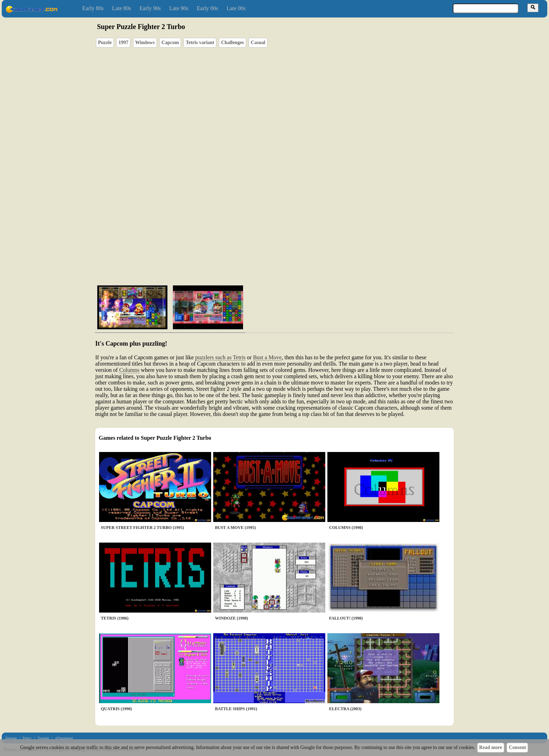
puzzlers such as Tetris (220, 357)
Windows (145, 43)
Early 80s (93, 8)
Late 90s (179, 8)
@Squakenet (64, 738)
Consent (517, 747)
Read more (491, 747)
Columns (129, 370)
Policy (27, 738)
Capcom (170, 43)
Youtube (43, 738)
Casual (258, 43)
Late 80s (122, 8)
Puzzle (105, 43)
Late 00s (236, 8)
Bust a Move (267, 357)
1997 (123, 43)
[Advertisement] (294, 247)
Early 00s (207, 8)
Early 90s (150, 8)
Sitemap (11, 738)
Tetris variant (200, 43)
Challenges (232, 43)
